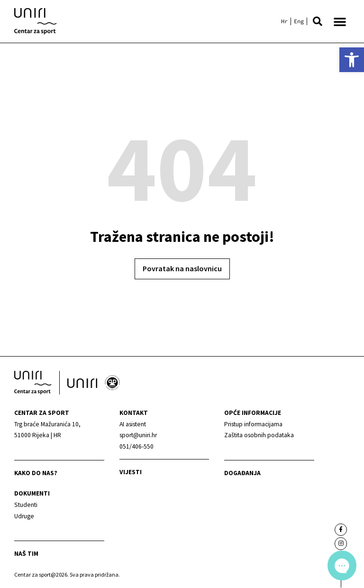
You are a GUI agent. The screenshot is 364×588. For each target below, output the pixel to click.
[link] (352, 60)
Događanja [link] (242, 473)
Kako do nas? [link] (36, 473)
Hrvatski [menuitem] (284, 21)
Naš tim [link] (26, 554)
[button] (318, 21)
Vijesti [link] (131, 472)
